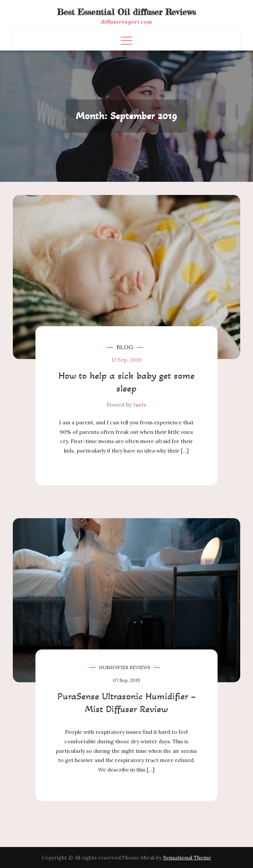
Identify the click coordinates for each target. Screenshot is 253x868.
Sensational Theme (187, 857)
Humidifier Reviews (125, 667)
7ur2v (140, 405)
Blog (125, 347)
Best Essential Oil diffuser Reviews (126, 12)
